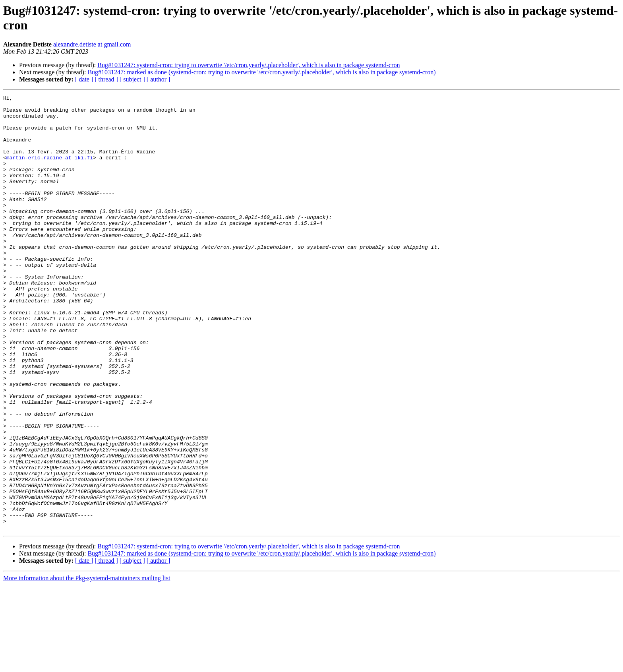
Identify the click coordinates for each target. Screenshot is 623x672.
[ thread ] (106, 79)
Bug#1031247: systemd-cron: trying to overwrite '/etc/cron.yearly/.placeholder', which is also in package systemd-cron (249, 65)
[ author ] (159, 79)
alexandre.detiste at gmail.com (92, 44)
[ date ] (84, 79)
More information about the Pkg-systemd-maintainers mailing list (87, 665)
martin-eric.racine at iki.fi (50, 170)
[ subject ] (132, 79)
